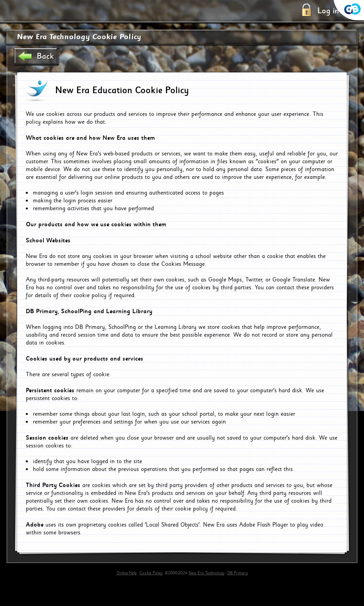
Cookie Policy (151, 573)
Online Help (127, 573)
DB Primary (238, 573)
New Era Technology (206, 573)
